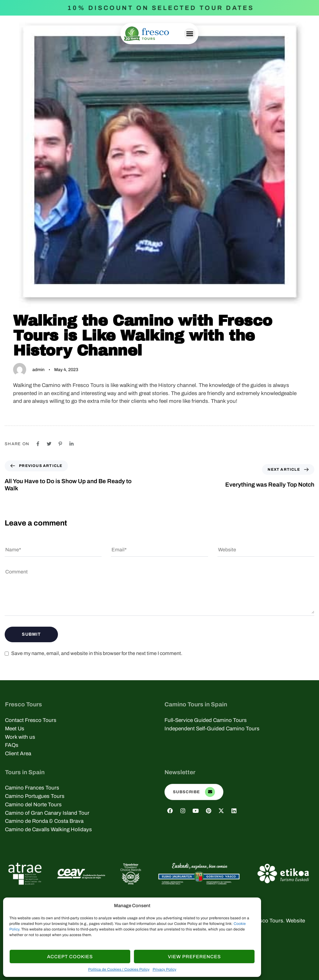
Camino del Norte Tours (33, 805)
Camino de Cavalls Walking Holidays (48, 829)
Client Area (18, 754)
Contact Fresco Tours (31, 720)
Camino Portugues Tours (35, 796)
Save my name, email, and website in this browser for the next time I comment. (97, 653)
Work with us (20, 737)
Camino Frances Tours (32, 788)
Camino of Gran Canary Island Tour (47, 813)
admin (38, 370)
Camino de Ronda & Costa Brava (44, 821)
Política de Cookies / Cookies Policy (119, 969)
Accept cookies (70, 957)
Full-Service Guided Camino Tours (206, 720)
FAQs (12, 745)
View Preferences (194, 957)
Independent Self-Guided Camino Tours (212, 729)
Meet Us (15, 729)
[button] (190, 34)
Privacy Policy (164, 969)
